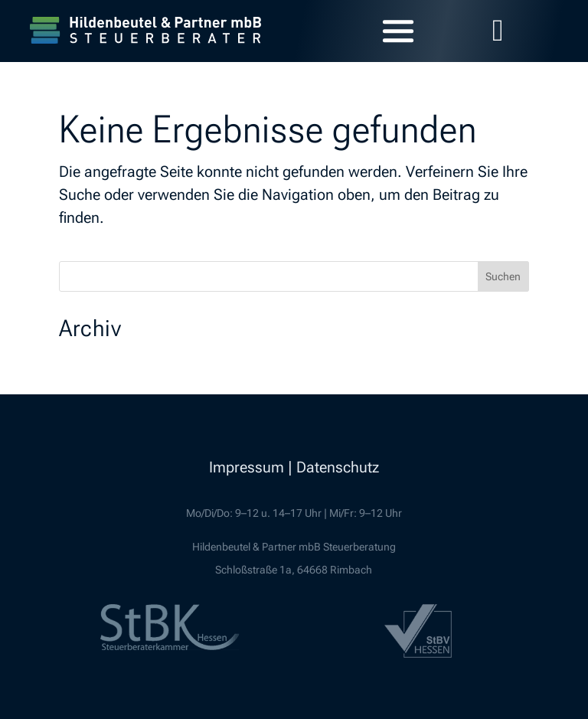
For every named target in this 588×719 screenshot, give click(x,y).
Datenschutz (338, 467)
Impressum (247, 467)
